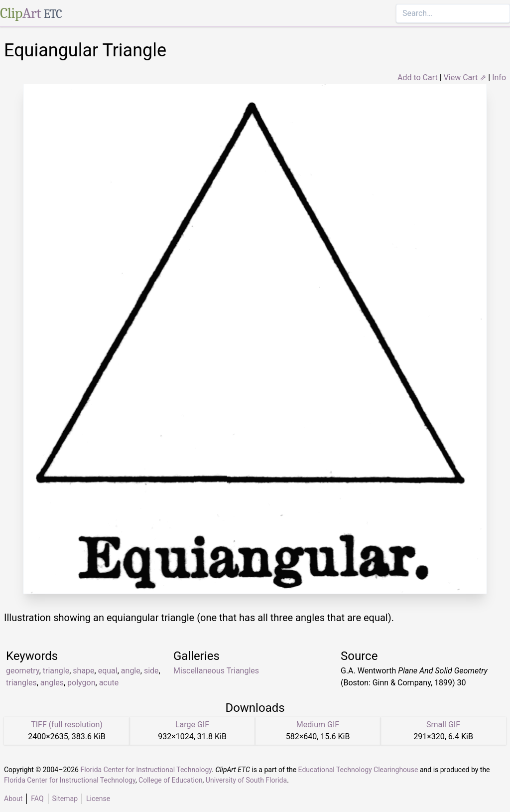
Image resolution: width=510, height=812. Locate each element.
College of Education (171, 780)
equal (108, 671)
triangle (56, 671)
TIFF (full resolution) (67, 725)
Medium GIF (318, 725)
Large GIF (192, 725)
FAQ (37, 799)
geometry (23, 671)
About (13, 799)
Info (499, 78)
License (98, 799)
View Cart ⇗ (465, 78)
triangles (21, 683)
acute (109, 683)
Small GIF (443, 725)
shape (83, 671)
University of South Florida (246, 780)
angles (52, 683)
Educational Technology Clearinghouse (358, 770)
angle (131, 671)
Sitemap (65, 799)
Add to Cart (418, 78)
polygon (81, 683)
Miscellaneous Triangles (216, 671)
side (151, 671)
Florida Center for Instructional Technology (146, 770)
